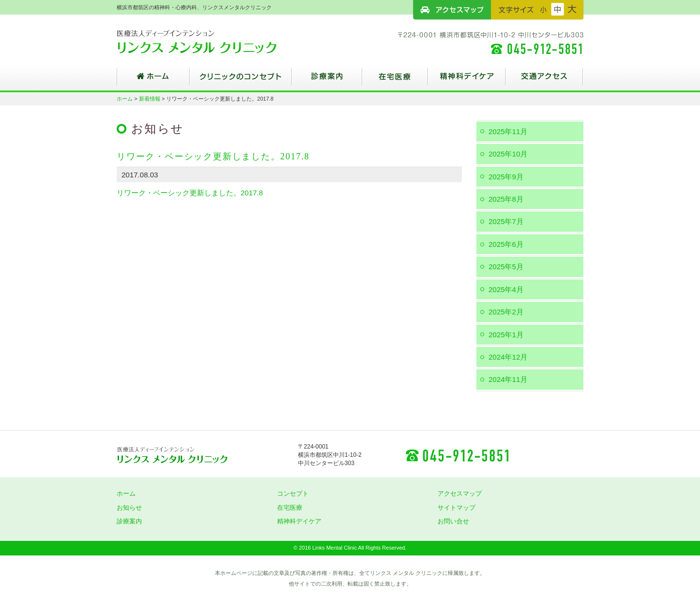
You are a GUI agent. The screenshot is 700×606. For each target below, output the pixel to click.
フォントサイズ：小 (543, 9)
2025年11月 (508, 131)
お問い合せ (453, 521)
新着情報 (150, 99)
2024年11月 (508, 379)
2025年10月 (508, 154)
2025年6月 (506, 244)
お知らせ (129, 508)
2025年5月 (506, 267)
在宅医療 (395, 80)
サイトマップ (456, 508)
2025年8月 (506, 199)
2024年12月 (508, 357)
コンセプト (293, 493)
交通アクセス (544, 80)
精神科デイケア (467, 80)
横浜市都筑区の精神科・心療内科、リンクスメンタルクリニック (214, 41)
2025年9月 (506, 177)
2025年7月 (506, 221)
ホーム (153, 80)
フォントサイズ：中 (558, 9)
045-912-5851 (457, 455)
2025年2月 (506, 312)
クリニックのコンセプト (241, 80)
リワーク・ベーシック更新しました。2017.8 (190, 193)
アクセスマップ (452, 10)
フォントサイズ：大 (572, 9)
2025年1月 (506, 335)
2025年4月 (506, 289)
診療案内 (327, 80)
